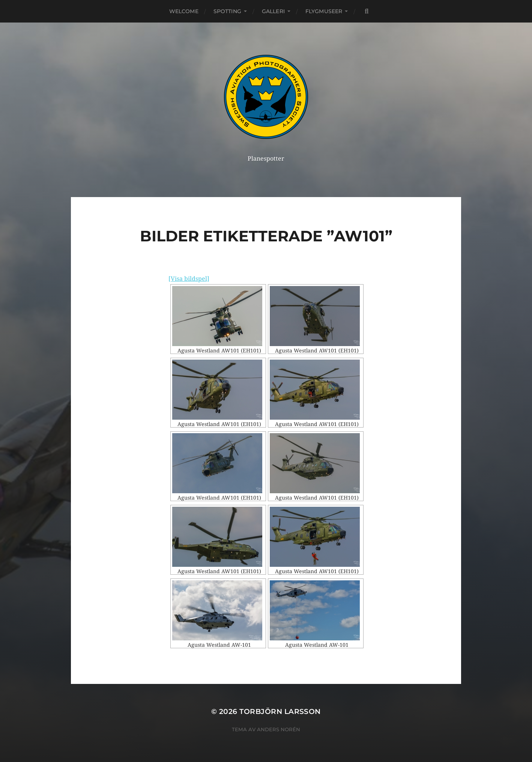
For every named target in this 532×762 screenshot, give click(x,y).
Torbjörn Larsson (280, 712)
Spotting (227, 11)
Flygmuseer (324, 11)
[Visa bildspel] (189, 279)
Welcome (184, 11)
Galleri (273, 11)
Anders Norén (279, 729)
